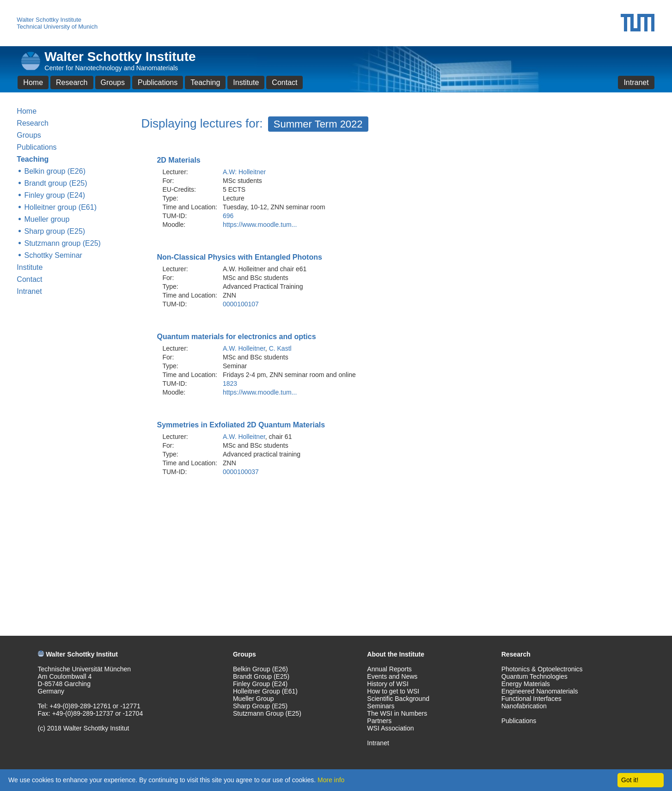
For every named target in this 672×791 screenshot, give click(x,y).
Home (33, 82)
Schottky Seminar (53, 255)
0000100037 (241, 472)
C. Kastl (280, 348)
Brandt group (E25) (55, 183)
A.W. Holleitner (244, 348)
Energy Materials (526, 684)
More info (331, 780)
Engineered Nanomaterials (540, 691)
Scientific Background (398, 699)
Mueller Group (254, 699)
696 (228, 216)
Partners (379, 721)
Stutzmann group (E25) (62, 243)
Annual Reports (389, 669)
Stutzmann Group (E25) (267, 713)
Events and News (392, 676)
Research (72, 82)
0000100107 (241, 304)
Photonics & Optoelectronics (542, 669)
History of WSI (388, 684)
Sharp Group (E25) (260, 706)
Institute (246, 82)
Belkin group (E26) (55, 171)
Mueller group (47, 219)
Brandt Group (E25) (261, 676)
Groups (113, 82)
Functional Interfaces (531, 699)
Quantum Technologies (535, 676)
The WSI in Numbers (397, 713)
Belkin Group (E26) (260, 669)
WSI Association (390, 728)
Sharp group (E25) (55, 231)
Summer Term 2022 (318, 124)
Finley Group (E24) (260, 684)
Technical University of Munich (57, 27)
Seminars (381, 706)
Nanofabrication (524, 706)
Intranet (636, 82)
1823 (230, 383)
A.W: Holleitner (244, 172)
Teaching (205, 82)
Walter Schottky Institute (49, 20)
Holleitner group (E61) (60, 207)
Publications (158, 82)
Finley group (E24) (55, 195)
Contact (284, 82)
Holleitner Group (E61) (265, 691)
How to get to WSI (393, 691)
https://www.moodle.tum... (260, 225)
